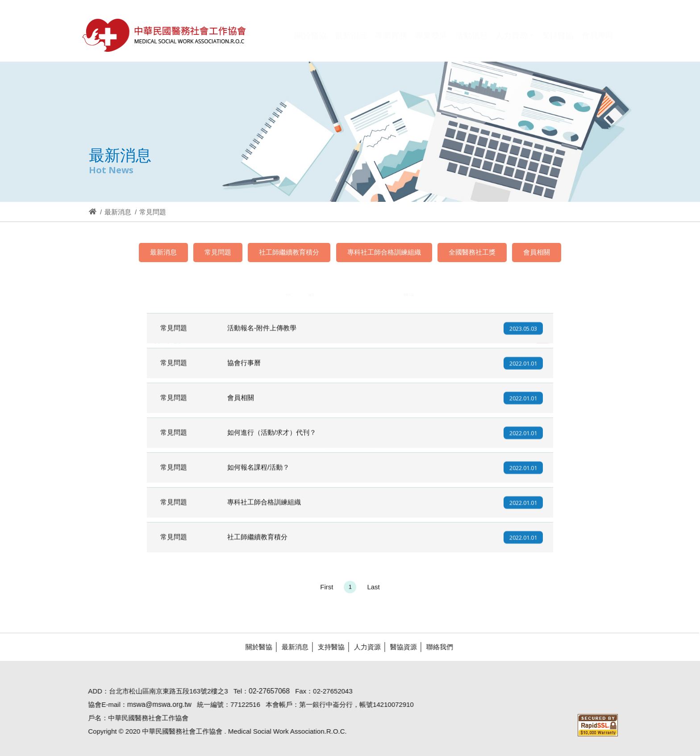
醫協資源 (400, 647)
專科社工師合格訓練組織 (384, 252)
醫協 (165, 35)
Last (373, 591)
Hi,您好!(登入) (538, 21)
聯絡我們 (436, 647)
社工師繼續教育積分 (289, 252)
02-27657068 (265, 691)
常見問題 (218, 252)
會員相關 (537, 252)
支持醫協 (327, 647)
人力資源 (363, 647)
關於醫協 (255, 647)
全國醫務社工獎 (472, 252)
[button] (515, 42)
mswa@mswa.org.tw (155, 704)
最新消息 (118, 212)
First (327, 591)
